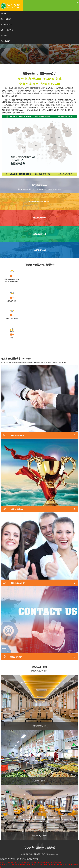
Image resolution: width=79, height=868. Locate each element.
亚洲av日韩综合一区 (25, 865)
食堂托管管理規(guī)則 (39, 726)
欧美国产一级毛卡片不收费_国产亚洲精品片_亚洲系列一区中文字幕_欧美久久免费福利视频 (31, 862)
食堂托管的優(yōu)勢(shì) (39, 836)
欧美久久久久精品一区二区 (41, 865)
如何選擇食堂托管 (40, 781)
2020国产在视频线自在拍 (9, 865)
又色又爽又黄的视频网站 (59, 865)
